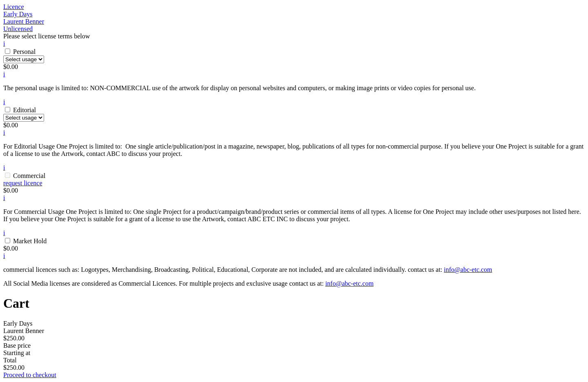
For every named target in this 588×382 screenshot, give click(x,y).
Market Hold (30, 241)
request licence (23, 183)
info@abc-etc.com (468, 270)
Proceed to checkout (30, 375)
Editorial (24, 110)
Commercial (29, 176)
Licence (14, 7)
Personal (24, 52)
